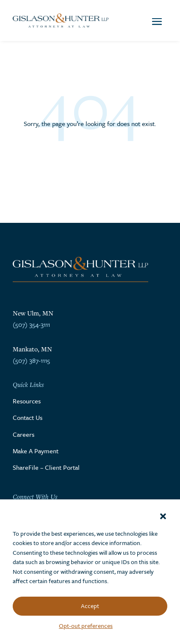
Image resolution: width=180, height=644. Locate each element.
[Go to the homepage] (61, 21)
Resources (27, 401)
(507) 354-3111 (31, 324)
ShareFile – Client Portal (46, 467)
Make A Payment (36, 451)
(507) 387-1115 (31, 360)
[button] (163, 516)
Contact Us (28, 417)
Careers (24, 434)
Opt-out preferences (86, 626)
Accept (90, 606)
